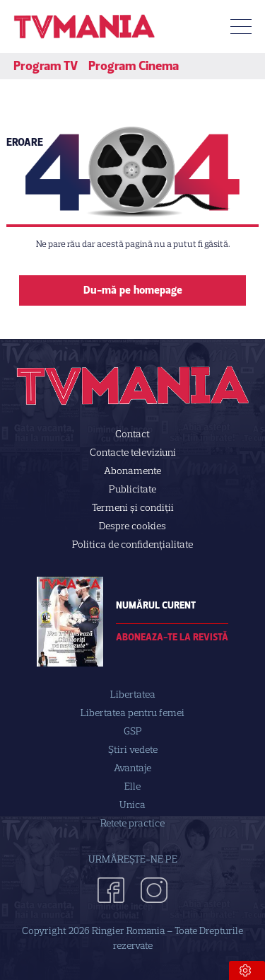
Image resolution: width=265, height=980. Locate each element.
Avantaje (132, 768)
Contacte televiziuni (133, 452)
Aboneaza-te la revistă (172, 637)
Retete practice (132, 823)
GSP (133, 731)
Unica (132, 805)
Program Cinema (134, 66)
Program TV (46, 66)
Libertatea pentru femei (132, 713)
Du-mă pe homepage (133, 290)
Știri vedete (133, 750)
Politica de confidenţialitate (132, 544)
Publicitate (132, 489)
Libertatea (133, 694)
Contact (132, 434)
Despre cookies (132, 526)
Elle (132, 786)
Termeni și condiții (133, 508)
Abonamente (132, 471)
